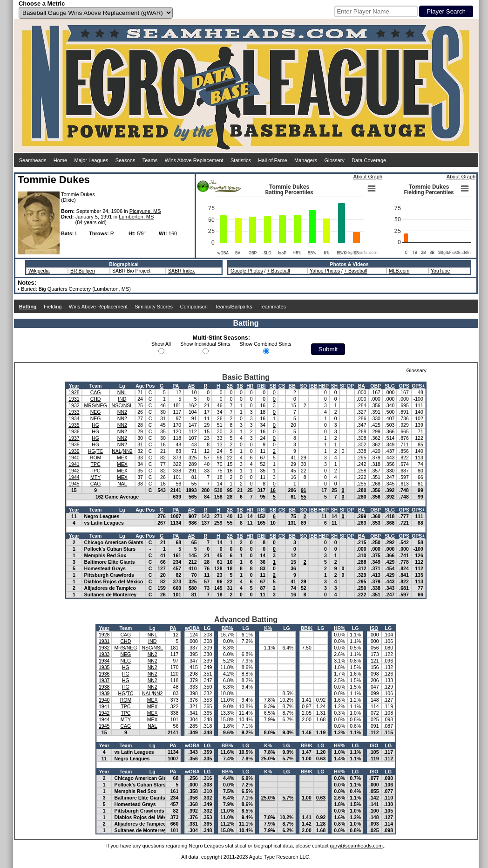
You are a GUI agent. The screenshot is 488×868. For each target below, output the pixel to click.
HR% (340, 628)
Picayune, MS (145, 211)
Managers (306, 160)
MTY (95, 477)
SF (343, 386)
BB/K (307, 628)
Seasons (125, 160)
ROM (96, 458)
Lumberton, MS (136, 217)
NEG (102, 405)
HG (95, 425)
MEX (122, 458)
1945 (74, 484)
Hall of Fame (272, 160)
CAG (96, 392)
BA (362, 386)
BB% (227, 628)
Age (140, 386)
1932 (74, 405)
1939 (74, 451)
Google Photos (247, 271)
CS (282, 386)
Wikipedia (39, 271)
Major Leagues (91, 160)
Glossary (334, 160)
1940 (74, 458)
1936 (74, 431)
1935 (74, 425)
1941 (74, 464)
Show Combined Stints (266, 344)
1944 (74, 477)
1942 (74, 471)
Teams (150, 160)
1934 (74, 418)
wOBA (192, 628)
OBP (376, 386)
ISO (374, 628)
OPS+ (418, 386)
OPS (404, 386)
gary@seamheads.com (356, 846)
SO (303, 386)
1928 (74, 392)
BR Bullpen (83, 271)
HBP (324, 386)
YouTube (440, 271)
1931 (74, 399)
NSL (128, 405)
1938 (74, 444)
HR (250, 386)
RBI (261, 386)
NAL (116, 451)
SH (334, 386)
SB (273, 386)
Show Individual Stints (205, 344)
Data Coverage (369, 160)
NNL (122, 392)
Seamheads (33, 160)
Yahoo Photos (325, 271)
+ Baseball (278, 271)
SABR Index (181, 271)
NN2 (122, 412)
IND (122, 399)
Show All (161, 344)
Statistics (241, 160)
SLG (390, 386)
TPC (96, 464)
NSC (117, 405)
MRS (90, 405)
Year (74, 386)
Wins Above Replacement (194, 160)
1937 (74, 438)
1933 (74, 412)
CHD (96, 399)
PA (176, 386)
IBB (313, 386)
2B (230, 386)
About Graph (368, 177)
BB (292, 386)
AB (191, 386)
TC (100, 451)
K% (268, 628)
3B (240, 386)
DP (350, 386)
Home (60, 160)
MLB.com (399, 271)
